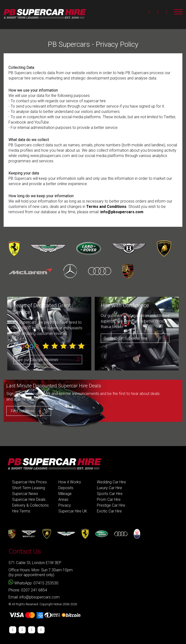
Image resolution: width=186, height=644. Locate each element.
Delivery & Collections (30, 505)
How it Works (70, 482)
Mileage (65, 494)
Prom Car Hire (109, 499)
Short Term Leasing (29, 488)
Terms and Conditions (106, 207)
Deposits (66, 488)
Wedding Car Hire (111, 482)
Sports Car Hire (110, 494)
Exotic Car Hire (109, 511)
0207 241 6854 (34, 590)
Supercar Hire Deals (29, 499)
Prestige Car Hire (111, 505)
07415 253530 (46, 583)
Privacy (65, 505)
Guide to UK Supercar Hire (126, 338)
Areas (63, 499)
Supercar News (25, 494)
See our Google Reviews (37, 360)
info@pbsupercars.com (122, 212)
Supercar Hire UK (73, 511)
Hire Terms (21, 511)
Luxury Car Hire (109, 488)
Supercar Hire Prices (29, 482)
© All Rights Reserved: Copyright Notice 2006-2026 (43, 604)
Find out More (23, 411)
